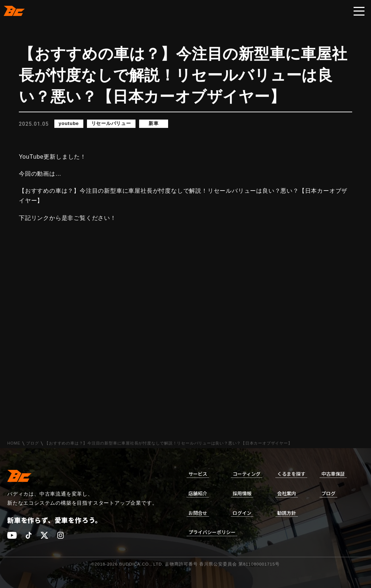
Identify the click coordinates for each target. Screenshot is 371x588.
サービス (198, 474)
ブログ (32, 443)
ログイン (242, 513)
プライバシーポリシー (212, 532)
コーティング (247, 474)
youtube (69, 124)
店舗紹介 (198, 493)
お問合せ (198, 513)
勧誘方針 (287, 513)
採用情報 (242, 493)
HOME (14, 443)
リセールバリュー (111, 124)
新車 (154, 124)
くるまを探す (291, 474)
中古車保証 (333, 474)
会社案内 (287, 493)
